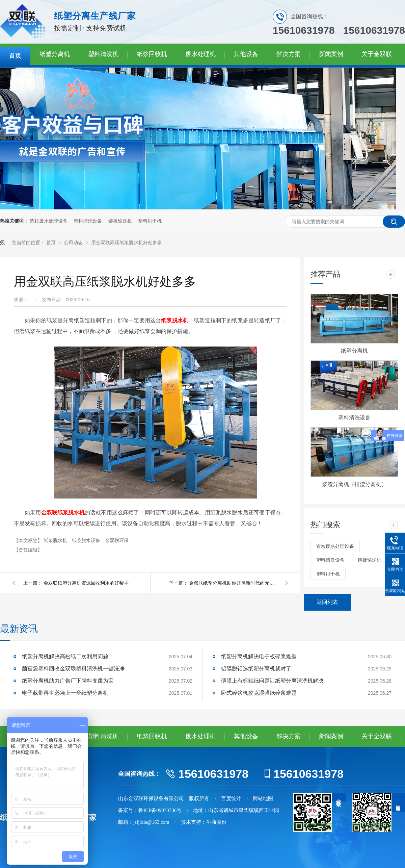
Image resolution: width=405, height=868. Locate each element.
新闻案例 (331, 54)
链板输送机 (120, 221)
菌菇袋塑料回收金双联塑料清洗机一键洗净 (73, 669)
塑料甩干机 (150, 221)
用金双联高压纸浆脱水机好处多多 (127, 243)
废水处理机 (200, 54)
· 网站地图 (260, 798)
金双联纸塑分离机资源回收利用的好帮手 (86, 583)
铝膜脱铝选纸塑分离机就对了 (256, 669)
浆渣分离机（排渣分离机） (354, 484)
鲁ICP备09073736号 (160, 810)
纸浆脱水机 (56, 540)
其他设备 (246, 54)
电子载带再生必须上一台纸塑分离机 (65, 693)
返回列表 (327, 602)
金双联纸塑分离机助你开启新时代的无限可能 (233, 583)
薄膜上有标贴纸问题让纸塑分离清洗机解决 (272, 681)
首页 (15, 56)
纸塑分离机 (55, 54)
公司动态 (74, 243)
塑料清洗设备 (88, 221)
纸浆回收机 (152, 54)
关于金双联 (377, 54)
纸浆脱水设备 (87, 540)
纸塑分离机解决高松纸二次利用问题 (65, 656)
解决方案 (289, 54)
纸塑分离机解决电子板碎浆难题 (259, 656)
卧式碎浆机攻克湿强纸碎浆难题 (259, 693)
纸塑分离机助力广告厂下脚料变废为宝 (68, 681)
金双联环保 (117, 540)
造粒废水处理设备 (49, 221)
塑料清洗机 (103, 54)
